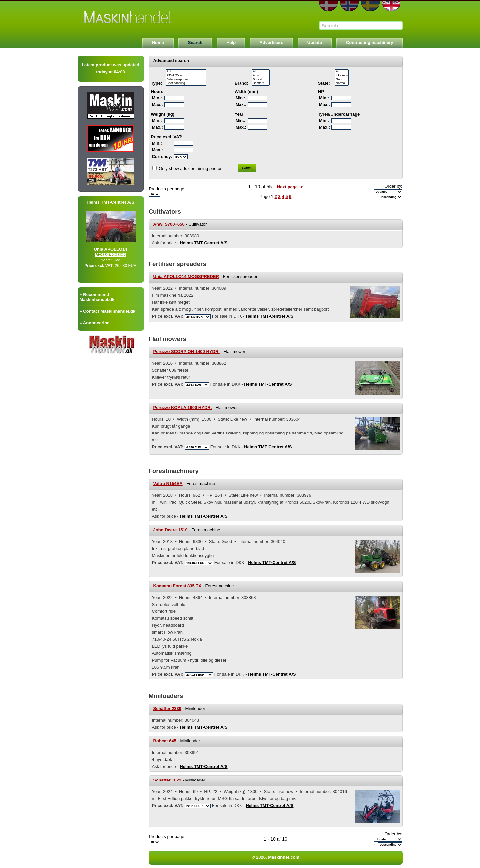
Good (342, 80)
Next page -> (290, 187)
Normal (342, 83)
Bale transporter (186, 80)
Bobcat (261, 80)
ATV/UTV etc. (186, 76)
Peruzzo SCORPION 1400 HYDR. (186, 351)
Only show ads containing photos (190, 169)
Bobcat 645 (165, 741)
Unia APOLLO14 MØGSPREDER (117, 252)
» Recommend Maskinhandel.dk (97, 297)
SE (370, 6)
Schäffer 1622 (167, 780)
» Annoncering (95, 323)
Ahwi (261, 76)
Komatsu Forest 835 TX (177, 586)
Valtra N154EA (168, 484)
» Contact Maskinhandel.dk (108, 311)
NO (349, 6)
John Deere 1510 (170, 530)
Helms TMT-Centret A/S (203, 243)
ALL (186, 72)
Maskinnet (128, 17)
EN (391, 6)
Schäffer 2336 (167, 708)
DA (328, 6)
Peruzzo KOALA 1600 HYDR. (183, 407)
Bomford (261, 83)
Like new (342, 76)
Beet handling (186, 83)
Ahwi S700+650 (169, 224)
